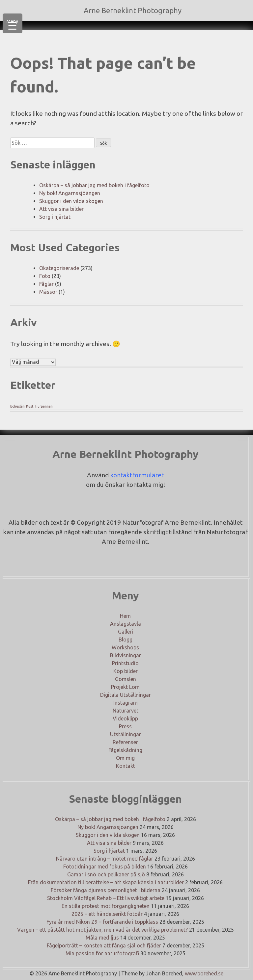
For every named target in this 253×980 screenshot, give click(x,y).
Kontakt (126, 766)
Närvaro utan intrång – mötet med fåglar (105, 859)
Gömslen (126, 679)
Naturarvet (126, 711)
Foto (45, 276)
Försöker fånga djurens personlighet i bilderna (106, 890)
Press (125, 726)
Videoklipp (125, 718)
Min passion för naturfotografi (102, 953)
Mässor (48, 292)
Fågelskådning (125, 750)
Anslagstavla (126, 624)
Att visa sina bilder (61, 209)
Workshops (125, 647)
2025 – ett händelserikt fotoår (107, 914)
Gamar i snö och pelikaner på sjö (106, 874)
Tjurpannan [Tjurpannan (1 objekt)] (44, 406)
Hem (125, 616)
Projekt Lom (125, 687)
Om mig (125, 758)
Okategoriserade (59, 268)
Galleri (126, 632)
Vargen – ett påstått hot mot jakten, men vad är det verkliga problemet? (102, 930)
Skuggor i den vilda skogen (71, 201)
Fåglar (46, 284)
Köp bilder (126, 671)
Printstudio (125, 663)
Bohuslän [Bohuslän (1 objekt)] (17, 406)
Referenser (125, 742)
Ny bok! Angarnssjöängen (70, 193)
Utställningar (126, 734)
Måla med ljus (102, 938)
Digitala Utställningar (126, 695)
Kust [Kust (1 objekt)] (30, 406)
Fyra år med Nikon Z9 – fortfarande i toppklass (102, 922)
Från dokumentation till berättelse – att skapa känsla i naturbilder (106, 882)
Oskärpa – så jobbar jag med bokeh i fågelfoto (94, 185)
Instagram (126, 703)
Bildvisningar (126, 655)
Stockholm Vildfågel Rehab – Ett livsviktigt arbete (106, 898)
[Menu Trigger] (13, 23)
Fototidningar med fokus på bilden (105, 867)
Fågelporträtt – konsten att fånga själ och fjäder (104, 945)
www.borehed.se (204, 973)
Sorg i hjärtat (55, 217)
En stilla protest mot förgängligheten (106, 906)
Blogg (126, 640)
